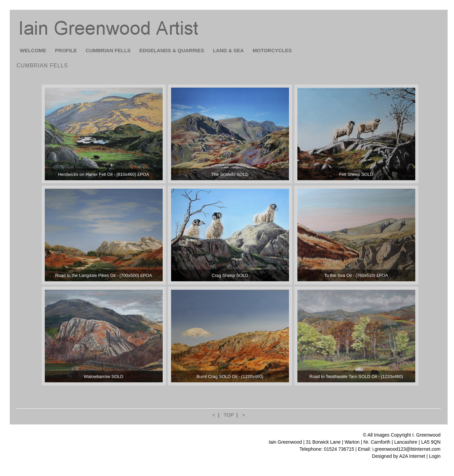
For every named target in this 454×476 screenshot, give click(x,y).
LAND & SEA (228, 50)
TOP (229, 415)
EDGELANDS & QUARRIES (172, 50)
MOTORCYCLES (272, 50)
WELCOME (33, 50)
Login (435, 456)
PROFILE (66, 50)
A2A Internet (412, 456)
